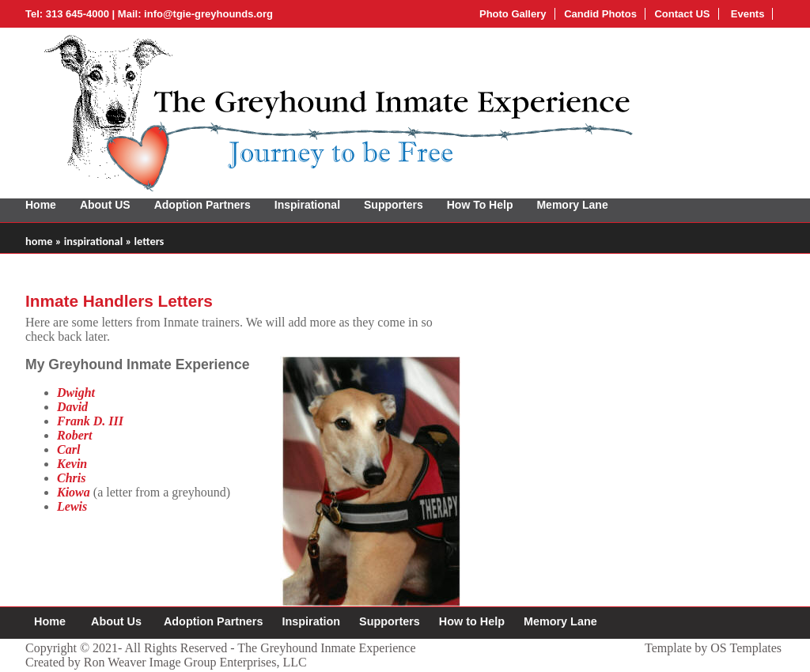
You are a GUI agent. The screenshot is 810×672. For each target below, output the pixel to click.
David (72, 407)
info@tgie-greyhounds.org (208, 14)
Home (41, 205)
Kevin (72, 464)
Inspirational (307, 205)
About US (105, 205)
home (39, 241)
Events (746, 14)
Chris (71, 478)
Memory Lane (572, 205)
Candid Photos (600, 14)
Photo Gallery (513, 14)
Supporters (394, 205)
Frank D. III (90, 421)
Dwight (76, 393)
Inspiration (311, 621)
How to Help (472, 621)
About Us (116, 621)
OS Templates (746, 648)
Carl (68, 449)
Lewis (72, 506)
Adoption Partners (202, 205)
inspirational (94, 241)
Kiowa (74, 492)
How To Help (480, 205)
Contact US (682, 14)
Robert (74, 435)
